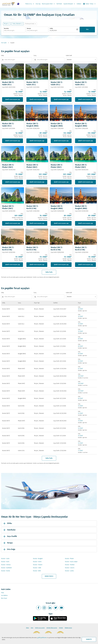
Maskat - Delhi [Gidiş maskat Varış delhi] (37, 571)
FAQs (3, 593)
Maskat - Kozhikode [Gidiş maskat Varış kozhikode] (6, 568)
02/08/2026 (53, 31)
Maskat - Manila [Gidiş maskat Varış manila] (6, 571)
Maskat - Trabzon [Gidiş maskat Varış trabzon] (38, 565)
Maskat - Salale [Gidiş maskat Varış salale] (5, 559)
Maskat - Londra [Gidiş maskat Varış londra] (69, 571)
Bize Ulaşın (4, 598)
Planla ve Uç (30, 4)
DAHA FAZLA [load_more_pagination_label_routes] (49, 576)
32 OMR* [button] (29, 15)
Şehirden (61, 628)
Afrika (7, 523)
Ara (87, 29)
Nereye (29, 29)
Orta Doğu (9, 549)
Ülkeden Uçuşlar (68, 628)
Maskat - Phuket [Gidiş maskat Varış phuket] (69, 559)
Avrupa (8, 543)
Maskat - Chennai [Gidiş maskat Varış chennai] (6, 565)
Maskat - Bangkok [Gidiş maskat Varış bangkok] (38, 559)
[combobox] (14, 31)
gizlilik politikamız (42, 638)
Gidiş (51, 29)
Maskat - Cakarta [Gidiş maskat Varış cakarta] (70, 568)
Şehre (32, 628)
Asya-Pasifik (10, 536)
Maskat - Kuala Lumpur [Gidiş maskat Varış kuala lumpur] (71, 562)
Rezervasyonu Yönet (49, 4)
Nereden (6, 29)
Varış (35, 56)
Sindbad (79, 4)
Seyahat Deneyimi (70, 4)
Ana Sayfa (4, 43)
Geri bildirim (4, 596)
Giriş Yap (38, 4)
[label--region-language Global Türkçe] (89, 4)
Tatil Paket (59, 4)
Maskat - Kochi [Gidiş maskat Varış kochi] (5, 562)
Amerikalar (9, 530)
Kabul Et (89, 639)
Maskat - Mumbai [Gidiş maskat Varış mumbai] (70, 565)
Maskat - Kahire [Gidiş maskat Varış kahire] (37, 562)
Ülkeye (27, 628)
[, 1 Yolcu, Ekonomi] (16, 24)
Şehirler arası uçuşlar (40, 628)
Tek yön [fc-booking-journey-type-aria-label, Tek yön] (6, 24)
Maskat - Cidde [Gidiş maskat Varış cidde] (37, 568)
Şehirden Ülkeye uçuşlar (52, 628)
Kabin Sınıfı (69, 56)
